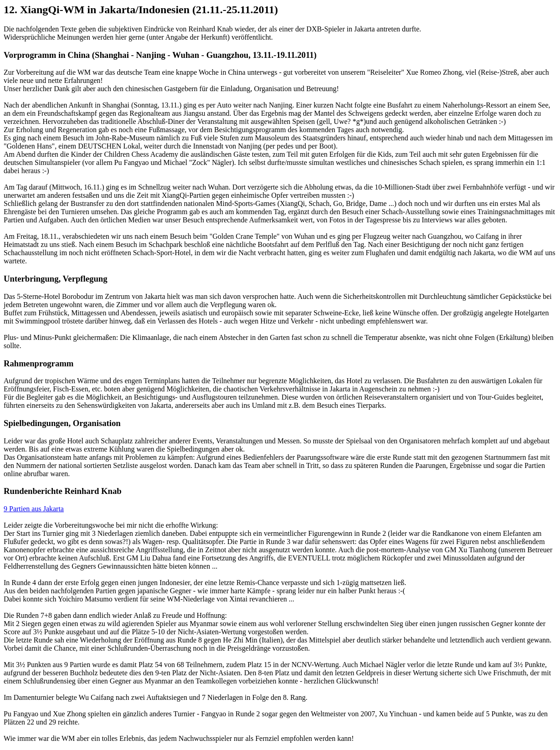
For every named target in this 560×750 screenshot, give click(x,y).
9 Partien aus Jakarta (34, 509)
